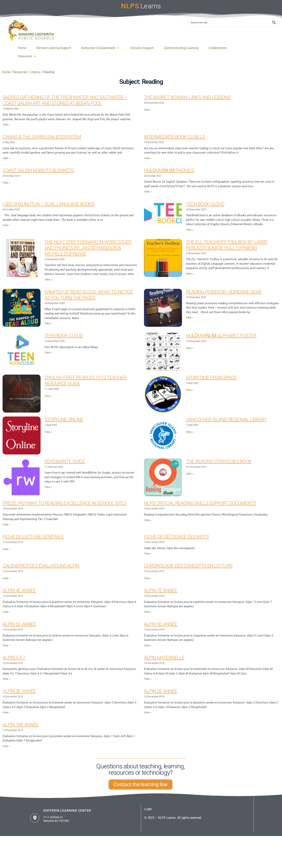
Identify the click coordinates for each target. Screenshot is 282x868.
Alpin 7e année (161, 594)
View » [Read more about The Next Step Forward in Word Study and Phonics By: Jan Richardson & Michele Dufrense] (48, 283)
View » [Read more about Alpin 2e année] (148, 716)
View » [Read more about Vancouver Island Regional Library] (190, 436)
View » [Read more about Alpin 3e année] (6, 716)
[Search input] (230, 26)
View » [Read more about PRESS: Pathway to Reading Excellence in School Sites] (6, 528)
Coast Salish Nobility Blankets (38, 174)
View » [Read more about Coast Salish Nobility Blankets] (6, 186)
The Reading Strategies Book (219, 465)
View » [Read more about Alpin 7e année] (148, 615)
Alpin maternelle (164, 661)
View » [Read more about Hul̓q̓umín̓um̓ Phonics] (148, 195)
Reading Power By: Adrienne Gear (224, 295)
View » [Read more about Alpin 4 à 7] (6, 682)
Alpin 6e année (19, 628)
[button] (101, 52)
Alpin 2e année (161, 695)
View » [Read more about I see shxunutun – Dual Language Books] (6, 229)
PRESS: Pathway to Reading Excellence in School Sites (64, 507)
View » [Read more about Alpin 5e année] (148, 649)
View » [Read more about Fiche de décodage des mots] (148, 557)
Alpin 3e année (19, 695)
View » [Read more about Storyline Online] (48, 436)
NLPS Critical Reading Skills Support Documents (200, 507)
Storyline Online (64, 423)
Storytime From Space (211, 381)
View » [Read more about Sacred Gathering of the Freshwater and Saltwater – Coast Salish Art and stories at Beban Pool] (6, 128)
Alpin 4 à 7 (14, 661)
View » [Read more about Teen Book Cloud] (190, 233)
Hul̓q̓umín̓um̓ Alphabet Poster (221, 339)
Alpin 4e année (19, 594)
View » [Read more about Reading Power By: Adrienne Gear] (190, 321)
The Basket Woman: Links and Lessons (187, 101)
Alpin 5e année (161, 628)
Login (148, 813)
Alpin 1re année (21, 728)
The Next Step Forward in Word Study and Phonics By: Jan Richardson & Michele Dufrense (88, 251)
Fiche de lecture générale (33, 540)
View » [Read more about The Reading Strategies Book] (190, 477)
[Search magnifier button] (274, 26)
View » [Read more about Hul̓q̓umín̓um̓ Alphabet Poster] (190, 352)
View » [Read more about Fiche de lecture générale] (6, 553)
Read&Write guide (65, 465)
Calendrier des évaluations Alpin (41, 569)
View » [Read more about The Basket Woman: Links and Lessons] (148, 113)
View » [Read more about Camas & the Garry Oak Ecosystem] (6, 162)
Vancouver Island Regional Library (226, 423)
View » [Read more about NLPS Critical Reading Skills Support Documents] (148, 524)
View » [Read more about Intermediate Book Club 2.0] (148, 162)
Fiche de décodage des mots (176, 540)
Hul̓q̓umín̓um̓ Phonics (169, 174)
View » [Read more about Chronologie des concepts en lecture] (148, 582)
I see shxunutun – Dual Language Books (48, 208)
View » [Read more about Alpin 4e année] (6, 615)
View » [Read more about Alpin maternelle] (148, 682)
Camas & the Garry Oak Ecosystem (42, 140)
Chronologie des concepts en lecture (188, 569)
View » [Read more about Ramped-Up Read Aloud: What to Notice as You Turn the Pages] (48, 327)
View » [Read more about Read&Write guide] (48, 491)
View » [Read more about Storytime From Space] (190, 394)
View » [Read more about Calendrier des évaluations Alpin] (6, 582)
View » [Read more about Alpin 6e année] (6, 649)
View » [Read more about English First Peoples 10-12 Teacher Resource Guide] (48, 400)
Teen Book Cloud (205, 208)
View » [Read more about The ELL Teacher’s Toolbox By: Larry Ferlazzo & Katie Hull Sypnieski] (190, 277)
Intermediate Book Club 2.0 (175, 140)
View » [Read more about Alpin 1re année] (6, 750)
